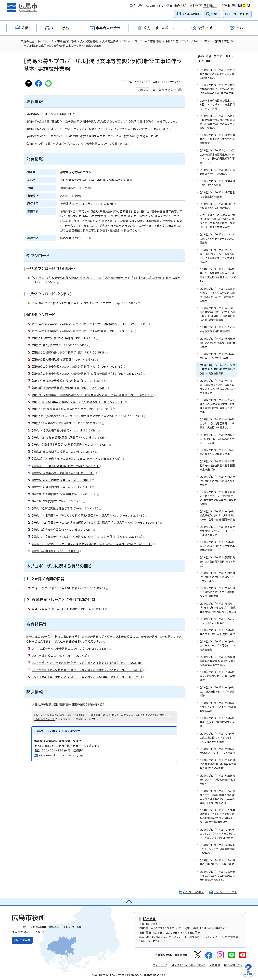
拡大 (213, 6)
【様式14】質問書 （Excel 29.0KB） (57, 551)
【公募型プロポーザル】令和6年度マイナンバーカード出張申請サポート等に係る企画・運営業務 (218, 834)
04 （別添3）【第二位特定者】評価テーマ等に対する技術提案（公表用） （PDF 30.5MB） (89, 670)
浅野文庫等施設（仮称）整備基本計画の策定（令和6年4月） (68, 705)
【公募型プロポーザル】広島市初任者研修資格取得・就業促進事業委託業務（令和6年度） (218, 764)
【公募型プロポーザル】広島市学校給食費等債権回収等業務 (217, 329)
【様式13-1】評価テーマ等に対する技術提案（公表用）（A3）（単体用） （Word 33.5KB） (89, 537)
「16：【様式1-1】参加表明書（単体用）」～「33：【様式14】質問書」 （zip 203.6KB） (86, 303)
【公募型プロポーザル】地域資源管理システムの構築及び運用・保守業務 (218, 343)
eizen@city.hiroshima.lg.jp (61, 755)
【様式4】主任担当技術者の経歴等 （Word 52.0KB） (67, 466)
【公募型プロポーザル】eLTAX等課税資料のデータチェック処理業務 (217, 239)
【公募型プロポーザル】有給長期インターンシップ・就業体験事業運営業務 (217, 849)
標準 (206, 6)
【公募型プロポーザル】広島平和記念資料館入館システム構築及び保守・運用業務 (217, 592)
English (139, 6)
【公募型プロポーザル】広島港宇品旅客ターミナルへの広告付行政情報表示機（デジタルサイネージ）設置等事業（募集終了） (218, 816)
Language (157, 6)
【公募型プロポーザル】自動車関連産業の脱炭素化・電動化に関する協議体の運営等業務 (218, 661)
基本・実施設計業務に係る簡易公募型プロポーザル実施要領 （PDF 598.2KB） (84, 331)
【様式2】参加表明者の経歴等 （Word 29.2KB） (64, 452)
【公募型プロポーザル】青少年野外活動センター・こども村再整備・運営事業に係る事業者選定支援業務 (218, 498)
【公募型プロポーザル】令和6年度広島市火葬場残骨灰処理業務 (217, 632)
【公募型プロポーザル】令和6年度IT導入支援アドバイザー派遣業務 (217, 692)
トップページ (45, 41)
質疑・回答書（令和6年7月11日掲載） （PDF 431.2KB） (69, 609)
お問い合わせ (240, 14)
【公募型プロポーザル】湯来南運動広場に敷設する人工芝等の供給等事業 (217, 139)
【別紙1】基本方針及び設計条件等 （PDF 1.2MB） (65, 338)
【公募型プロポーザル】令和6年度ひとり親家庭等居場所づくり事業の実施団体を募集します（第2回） (218, 275)
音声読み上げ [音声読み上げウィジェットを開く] (178, 6)
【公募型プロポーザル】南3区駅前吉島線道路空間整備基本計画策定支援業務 (217, 465)
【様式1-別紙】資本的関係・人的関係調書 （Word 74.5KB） (71, 445)
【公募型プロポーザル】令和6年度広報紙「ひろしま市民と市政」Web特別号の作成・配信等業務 (217, 516)
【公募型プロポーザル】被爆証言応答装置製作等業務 (217, 194)
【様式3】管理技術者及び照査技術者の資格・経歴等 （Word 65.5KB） (78, 459)
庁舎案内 (25, 940)
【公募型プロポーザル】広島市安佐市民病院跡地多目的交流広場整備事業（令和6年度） (217, 876)
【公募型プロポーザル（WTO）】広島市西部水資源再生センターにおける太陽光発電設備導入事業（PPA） (217, 156)
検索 (214, 14)
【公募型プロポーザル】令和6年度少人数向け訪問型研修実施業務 (217, 722)
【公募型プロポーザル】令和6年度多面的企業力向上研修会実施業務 (217, 676)
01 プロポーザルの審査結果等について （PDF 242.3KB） (71, 649)
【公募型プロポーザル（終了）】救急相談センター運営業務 (217, 172)
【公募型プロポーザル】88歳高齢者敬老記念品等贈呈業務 (217, 452)
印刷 (140, 90)
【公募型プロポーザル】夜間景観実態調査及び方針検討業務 (217, 206)
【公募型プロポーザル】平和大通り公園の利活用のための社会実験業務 (217, 481)
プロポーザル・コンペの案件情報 (142, 41)
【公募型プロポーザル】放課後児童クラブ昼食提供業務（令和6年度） (218, 562)
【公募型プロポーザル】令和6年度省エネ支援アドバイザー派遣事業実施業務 (218, 707)
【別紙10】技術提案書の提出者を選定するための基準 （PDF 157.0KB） (79, 402)
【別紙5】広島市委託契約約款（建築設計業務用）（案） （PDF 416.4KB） (78, 367)
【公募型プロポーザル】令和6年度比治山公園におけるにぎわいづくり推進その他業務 (217, 738)
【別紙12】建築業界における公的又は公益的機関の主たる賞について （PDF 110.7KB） (89, 416)
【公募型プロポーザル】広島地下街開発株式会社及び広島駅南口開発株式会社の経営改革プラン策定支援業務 (217, 122)
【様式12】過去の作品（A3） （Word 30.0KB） (63, 530)
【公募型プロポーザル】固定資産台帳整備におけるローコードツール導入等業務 (217, 531)
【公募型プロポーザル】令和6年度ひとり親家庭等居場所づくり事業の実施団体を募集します (217, 423)
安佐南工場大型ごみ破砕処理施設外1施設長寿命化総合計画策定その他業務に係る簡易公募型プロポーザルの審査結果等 (217, 221)
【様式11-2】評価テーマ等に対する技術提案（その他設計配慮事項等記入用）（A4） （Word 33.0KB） (97, 523)
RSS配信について (235, 965)
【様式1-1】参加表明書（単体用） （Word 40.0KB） (66, 430)
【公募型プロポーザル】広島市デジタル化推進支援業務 (217, 621)
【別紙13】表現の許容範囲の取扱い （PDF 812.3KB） (68, 423)
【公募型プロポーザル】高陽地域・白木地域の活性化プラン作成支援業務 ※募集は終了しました (218, 608)
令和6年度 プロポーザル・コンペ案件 (188, 41)
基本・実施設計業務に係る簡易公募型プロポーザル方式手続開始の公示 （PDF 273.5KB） (91, 324)
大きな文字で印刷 (165, 90)
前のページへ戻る (194, 892)
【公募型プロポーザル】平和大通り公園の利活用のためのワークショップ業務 (217, 577)
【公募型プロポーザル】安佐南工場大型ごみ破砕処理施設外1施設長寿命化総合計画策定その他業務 (217, 406)
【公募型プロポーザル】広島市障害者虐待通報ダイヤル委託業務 (217, 862)
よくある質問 (190, 14)
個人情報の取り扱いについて (188, 965)
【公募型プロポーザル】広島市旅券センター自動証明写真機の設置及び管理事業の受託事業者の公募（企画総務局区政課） (217, 797)
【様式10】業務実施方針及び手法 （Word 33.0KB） (66, 508)
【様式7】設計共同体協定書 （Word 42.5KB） (63, 487)
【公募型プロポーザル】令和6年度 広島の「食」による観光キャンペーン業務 (217, 439)
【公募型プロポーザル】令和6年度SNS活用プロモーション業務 (217, 751)
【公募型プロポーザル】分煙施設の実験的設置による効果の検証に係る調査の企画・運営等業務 (217, 89)
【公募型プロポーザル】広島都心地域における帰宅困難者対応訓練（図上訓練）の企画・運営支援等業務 (217, 295)
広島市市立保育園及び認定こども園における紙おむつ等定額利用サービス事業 (217, 105)
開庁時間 (149, 919)
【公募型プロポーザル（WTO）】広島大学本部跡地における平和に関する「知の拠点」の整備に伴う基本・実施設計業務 (217, 314)
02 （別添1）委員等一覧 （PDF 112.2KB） (61, 656)
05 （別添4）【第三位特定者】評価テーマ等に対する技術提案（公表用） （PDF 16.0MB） (88, 677)
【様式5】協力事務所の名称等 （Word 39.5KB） (64, 473)
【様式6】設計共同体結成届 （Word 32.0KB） (63, 480)
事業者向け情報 (67, 41)
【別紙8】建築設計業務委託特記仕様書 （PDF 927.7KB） (70, 388)
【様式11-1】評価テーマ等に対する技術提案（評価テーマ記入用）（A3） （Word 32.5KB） (90, 516)
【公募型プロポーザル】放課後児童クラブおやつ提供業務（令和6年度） (218, 780)
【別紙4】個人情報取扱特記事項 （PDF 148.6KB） (66, 360)
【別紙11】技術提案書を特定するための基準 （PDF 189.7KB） (73, 409)
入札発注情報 (110, 41)
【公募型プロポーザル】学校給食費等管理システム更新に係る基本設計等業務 (217, 74)
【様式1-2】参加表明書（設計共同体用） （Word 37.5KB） (70, 438)
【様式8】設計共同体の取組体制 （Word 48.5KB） (66, 494)
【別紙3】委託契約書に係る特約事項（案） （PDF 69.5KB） (70, 352)
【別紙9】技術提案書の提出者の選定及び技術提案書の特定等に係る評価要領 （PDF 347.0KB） (94, 395)
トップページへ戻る (225, 892)
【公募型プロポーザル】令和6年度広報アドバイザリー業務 (217, 356)
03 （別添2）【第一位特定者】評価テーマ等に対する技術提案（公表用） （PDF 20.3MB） (89, 663)
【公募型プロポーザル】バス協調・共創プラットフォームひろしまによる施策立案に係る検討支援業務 (217, 256)
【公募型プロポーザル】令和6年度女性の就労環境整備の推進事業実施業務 (217, 546)
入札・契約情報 (89, 41)
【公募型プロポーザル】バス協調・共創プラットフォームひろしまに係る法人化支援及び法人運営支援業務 (217, 387)
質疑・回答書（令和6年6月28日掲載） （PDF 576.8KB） (70, 588)
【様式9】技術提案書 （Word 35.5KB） (58, 501)
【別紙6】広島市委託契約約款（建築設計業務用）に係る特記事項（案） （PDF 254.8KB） (89, 374)
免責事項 (215, 965)
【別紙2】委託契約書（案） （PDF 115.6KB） (61, 345)
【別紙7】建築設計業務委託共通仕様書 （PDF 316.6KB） (70, 381)
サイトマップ (160, 965)
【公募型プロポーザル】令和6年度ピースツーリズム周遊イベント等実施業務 (218, 646)
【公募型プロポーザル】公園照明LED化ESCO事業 (217, 183)
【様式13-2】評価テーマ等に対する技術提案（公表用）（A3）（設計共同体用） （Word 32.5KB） (93, 544)
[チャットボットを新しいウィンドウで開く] (248, 976)
